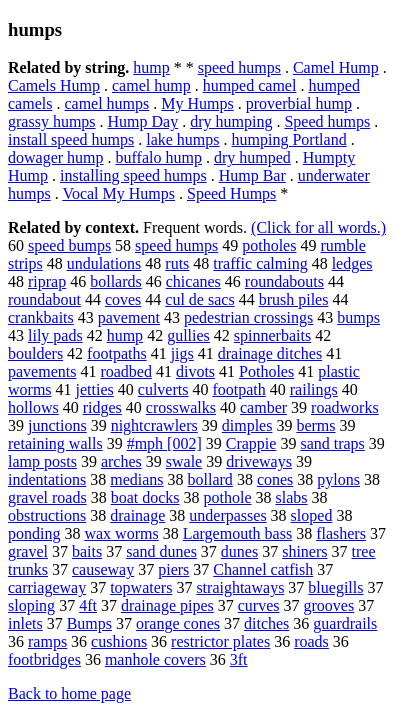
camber (263, 407)
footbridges (44, 659)
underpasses (227, 515)
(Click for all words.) (318, 227)
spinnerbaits (272, 335)
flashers (341, 533)
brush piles (294, 299)
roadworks (345, 407)
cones (275, 479)
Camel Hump (336, 67)
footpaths (117, 353)
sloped (312, 515)
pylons (338, 479)
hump (151, 67)
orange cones (178, 623)
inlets (25, 623)
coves (123, 299)
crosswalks (181, 407)
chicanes (193, 281)
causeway (103, 569)
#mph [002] (164, 443)
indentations (47, 479)
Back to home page (69, 693)
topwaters (141, 587)
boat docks (145, 497)
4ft (88, 605)
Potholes (266, 371)
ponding (34, 533)
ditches (266, 623)
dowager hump (56, 157)
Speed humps (327, 121)
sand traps (332, 443)
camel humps (106, 103)
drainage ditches (270, 353)
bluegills (335, 587)
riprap (47, 281)
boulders (35, 353)
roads (311, 641)
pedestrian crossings (248, 317)
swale (184, 461)
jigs (182, 353)
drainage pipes (167, 605)
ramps (47, 641)
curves (259, 605)
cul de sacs (199, 299)
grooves (329, 605)
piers (173, 569)
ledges (352, 263)
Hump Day (143, 121)
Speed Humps (231, 193)
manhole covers (155, 659)
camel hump (151, 85)
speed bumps (69, 245)
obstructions (47, 515)
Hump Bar (252, 175)
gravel (28, 551)
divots (195, 371)
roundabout (44, 299)
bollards (116, 281)
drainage (137, 515)
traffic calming (260, 263)
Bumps (89, 623)
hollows (33, 407)
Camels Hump (54, 85)
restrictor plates (220, 641)
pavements (42, 371)
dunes (239, 551)
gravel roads (47, 497)
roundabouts (284, 281)
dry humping (231, 121)
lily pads (55, 335)
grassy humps (52, 121)
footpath (238, 389)
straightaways (240, 587)
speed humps (239, 67)
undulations (104, 263)
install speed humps (71, 139)
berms (315, 425)
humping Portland (289, 139)
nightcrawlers (154, 425)
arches (121, 461)
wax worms (121, 533)
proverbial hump (299, 103)
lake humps (182, 139)
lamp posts (42, 461)
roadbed (126, 371)
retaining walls (55, 443)
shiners (304, 551)
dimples (247, 425)
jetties (95, 389)
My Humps (197, 103)
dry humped (252, 157)
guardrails (345, 623)
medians (136, 479)
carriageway (47, 587)
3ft (239, 659)
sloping (31, 605)
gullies (188, 335)
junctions (57, 425)
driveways (259, 461)
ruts (177, 263)
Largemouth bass (237, 533)
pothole (228, 497)
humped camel (250, 85)
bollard (210, 479)
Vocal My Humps (118, 193)
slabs (292, 497)
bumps (358, 317)
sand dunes (161, 551)
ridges (102, 407)
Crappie (251, 443)
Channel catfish (263, 569)
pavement (129, 317)
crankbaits (41, 317)
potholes (269, 245)
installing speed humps (133, 175)
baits (87, 551)
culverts (163, 389)
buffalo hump (159, 157)
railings (314, 389)
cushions (119, 641)
